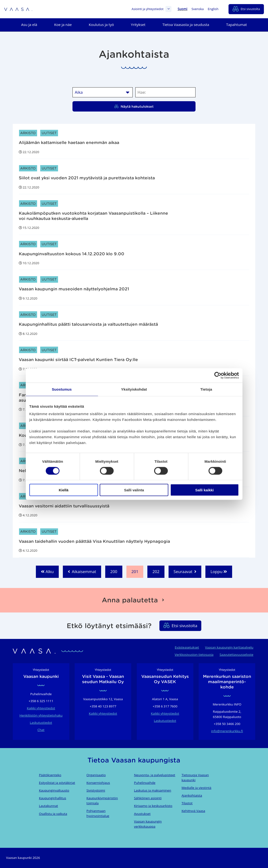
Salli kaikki (205, 490)
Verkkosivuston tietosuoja (194, 655)
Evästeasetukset (187, 647)
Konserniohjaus (98, 783)
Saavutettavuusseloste (236, 655)
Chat (41, 730)
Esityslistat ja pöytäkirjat (57, 783)
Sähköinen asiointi (148, 798)
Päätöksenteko (50, 775)
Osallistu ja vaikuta (53, 814)
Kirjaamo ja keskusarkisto (153, 806)
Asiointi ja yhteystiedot (151, 9)
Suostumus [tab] (62, 389)
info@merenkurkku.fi (227, 731)
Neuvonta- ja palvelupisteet (154, 775)
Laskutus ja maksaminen (152, 790)
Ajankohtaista (192, 795)
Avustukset (142, 814)
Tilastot (187, 803)
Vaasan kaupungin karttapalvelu (229, 647)
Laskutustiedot (41, 723)
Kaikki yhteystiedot (41, 708)
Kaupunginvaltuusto (54, 790)
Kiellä (64, 490)
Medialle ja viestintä (196, 788)
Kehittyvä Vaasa (193, 811)
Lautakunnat (49, 806)
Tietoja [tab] (206, 389)
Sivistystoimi (96, 790)
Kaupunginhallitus (53, 798)
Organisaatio (96, 775)
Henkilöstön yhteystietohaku (41, 715)
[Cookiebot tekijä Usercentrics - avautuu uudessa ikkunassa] (218, 375)
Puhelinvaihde (145, 783)
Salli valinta (134, 490)
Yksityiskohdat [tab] (134, 389)
